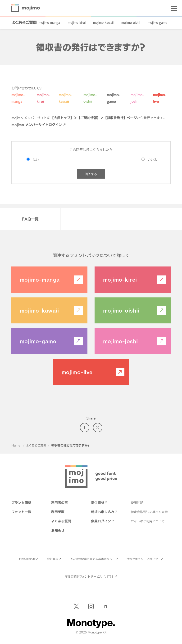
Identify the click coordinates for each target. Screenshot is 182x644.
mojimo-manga (49, 22)
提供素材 (98, 503)
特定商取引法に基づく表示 (149, 512)
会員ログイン (101, 521)
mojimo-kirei (77, 22)
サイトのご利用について (148, 521)
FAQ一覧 (30, 219)
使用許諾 (137, 503)
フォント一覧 (21, 512)
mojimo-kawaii (103, 22)
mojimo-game (157, 22)
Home (16, 445)
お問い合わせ (27, 559)
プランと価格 (21, 503)
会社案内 (53, 559)
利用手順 (58, 512)
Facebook (85, 428)
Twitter (98, 428)
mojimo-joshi (121, 341)
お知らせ (58, 530)
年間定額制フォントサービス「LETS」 (90, 576)
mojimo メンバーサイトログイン (37, 125)
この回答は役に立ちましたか (91, 150)
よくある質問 (61, 521)
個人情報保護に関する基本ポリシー (92, 559)
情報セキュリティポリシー (144, 559)
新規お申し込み (103, 512)
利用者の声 (59, 503)
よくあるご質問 (24, 22)
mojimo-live (77, 372)
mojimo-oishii (131, 22)
